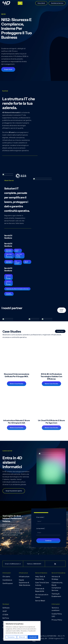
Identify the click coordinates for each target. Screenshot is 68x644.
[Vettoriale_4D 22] (6, 2)
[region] (22, 631)
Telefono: (34, 564)
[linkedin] (55, 564)
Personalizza (11, 637)
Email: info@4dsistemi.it (13, 564)
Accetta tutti (33, 637)
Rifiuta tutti (22, 637)
